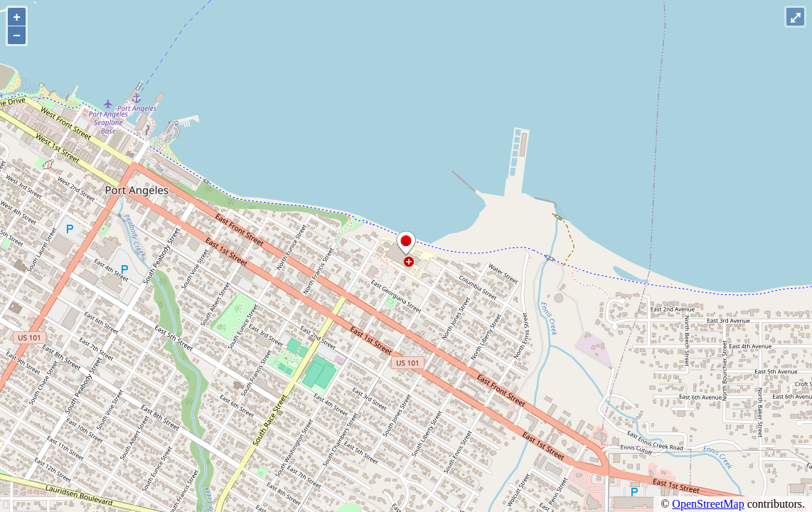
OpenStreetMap (708, 504)
